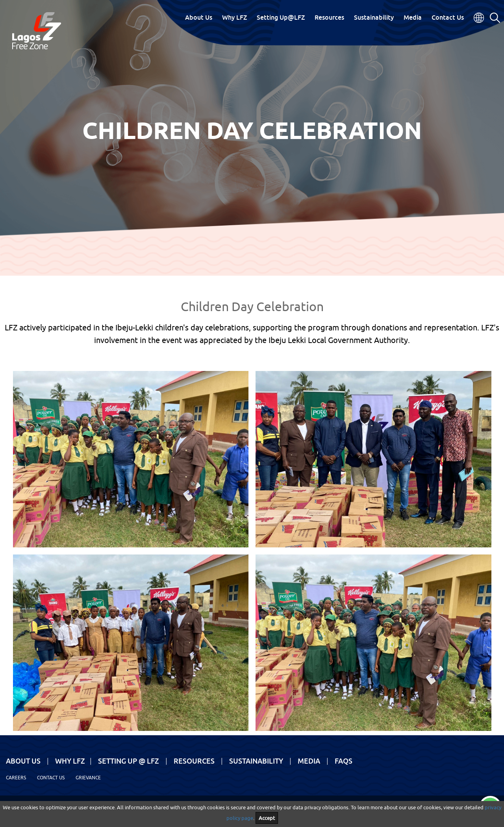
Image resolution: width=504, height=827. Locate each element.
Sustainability (374, 17)
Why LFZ (234, 17)
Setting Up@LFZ (281, 17)
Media (413, 17)
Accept (267, 818)
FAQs (344, 761)
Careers (16, 778)
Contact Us (448, 17)
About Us (199, 17)
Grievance (88, 778)
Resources (329, 17)
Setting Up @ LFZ (129, 761)
